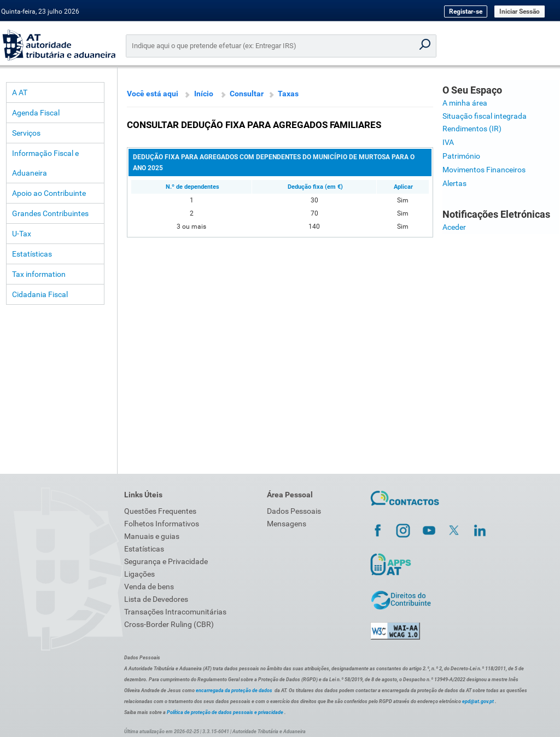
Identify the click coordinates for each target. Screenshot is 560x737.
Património (461, 156)
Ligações (139, 574)
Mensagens (287, 524)
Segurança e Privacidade (166, 561)
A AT (20, 92)
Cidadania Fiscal (40, 294)
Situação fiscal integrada (485, 116)
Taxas (288, 94)
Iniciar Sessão (520, 11)
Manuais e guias (152, 536)
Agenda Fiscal (36, 113)
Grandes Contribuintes (50, 213)
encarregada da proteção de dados (234, 690)
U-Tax (22, 234)
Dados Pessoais (294, 511)
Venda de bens (149, 587)
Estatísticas (32, 254)
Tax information (39, 274)
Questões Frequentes (160, 511)
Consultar (247, 94)
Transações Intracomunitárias (175, 612)
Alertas (454, 183)
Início (204, 94)
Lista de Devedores (156, 599)
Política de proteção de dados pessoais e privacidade (225, 712)
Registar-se (466, 11)
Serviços (26, 133)
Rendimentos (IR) (472, 129)
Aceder (454, 227)
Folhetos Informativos (162, 524)
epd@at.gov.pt (478, 701)
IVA (448, 142)
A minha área (465, 103)
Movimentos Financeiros (484, 170)
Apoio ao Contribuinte (49, 193)
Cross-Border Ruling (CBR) (169, 624)
